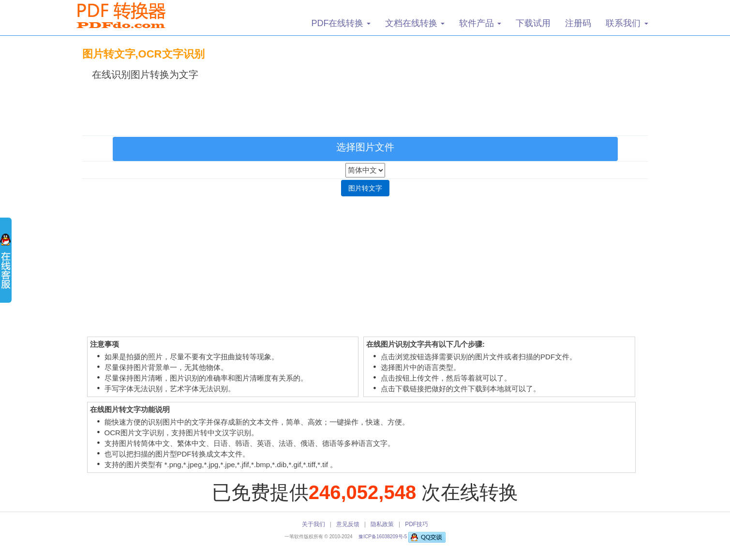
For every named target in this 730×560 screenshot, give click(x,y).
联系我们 (627, 23)
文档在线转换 (415, 23)
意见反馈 (348, 524)
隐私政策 (382, 524)
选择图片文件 (365, 147)
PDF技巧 (417, 524)
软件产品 (480, 23)
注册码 (578, 23)
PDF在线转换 (341, 23)
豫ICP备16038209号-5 (383, 537)
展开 (6, 266)
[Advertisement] (365, 106)
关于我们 (313, 524)
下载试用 (533, 23)
